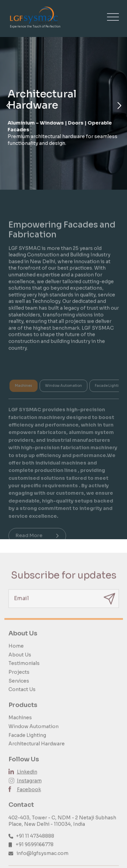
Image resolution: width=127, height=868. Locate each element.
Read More (37, 540)
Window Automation (34, 732)
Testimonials (24, 669)
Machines (20, 723)
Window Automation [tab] (63, 390)
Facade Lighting (27, 740)
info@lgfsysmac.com (43, 859)
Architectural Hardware (37, 749)
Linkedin (27, 777)
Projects (19, 678)
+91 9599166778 (35, 850)
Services (19, 686)
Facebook (29, 795)
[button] (8, 106)
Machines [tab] (24, 390)
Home (16, 652)
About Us (20, 660)
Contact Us (22, 695)
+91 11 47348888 (35, 841)
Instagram (29, 786)
